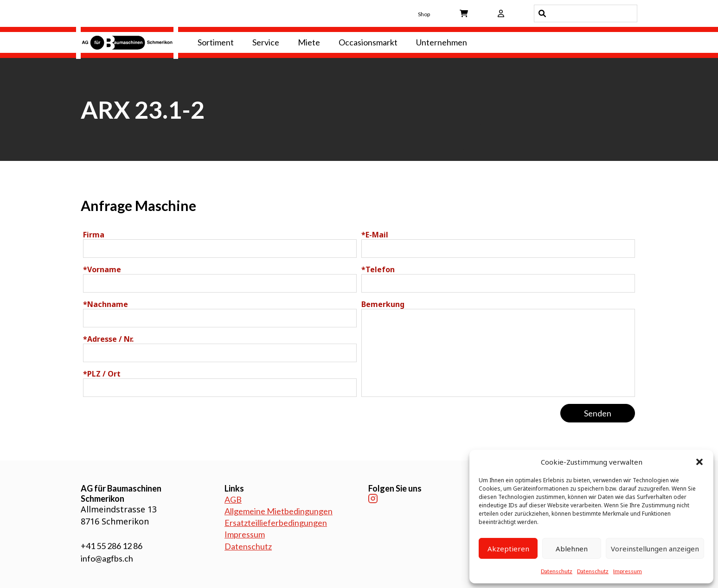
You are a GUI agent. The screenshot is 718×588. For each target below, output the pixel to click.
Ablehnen (572, 549)
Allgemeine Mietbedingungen (279, 511)
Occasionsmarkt (368, 42)
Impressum (628, 571)
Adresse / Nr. (108, 339)
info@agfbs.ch (107, 558)
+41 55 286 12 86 (112, 546)
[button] (699, 462)
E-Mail (375, 235)
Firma (94, 235)
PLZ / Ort (102, 374)
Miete (309, 42)
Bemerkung (383, 304)
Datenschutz (557, 571)
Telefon (378, 269)
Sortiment (216, 42)
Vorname (102, 269)
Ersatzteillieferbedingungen (276, 523)
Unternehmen (442, 42)
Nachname (106, 304)
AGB (233, 499)
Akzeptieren (508, 549)
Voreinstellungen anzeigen (655, 549)
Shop (424, 14)
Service (266, 42)
